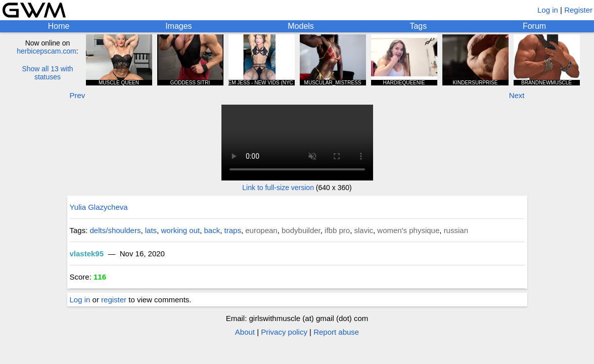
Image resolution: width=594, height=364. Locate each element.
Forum (534, 26)
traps (233, 230)
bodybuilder (301, 230)
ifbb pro (337, 230)
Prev (78, 95)
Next (517, 95)
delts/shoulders (116, 230)
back (212, 230)
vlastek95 (87, 254)
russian (456, 230)
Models (301, 26)
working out (180, 230)
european (261, 230)
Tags (418, 26)
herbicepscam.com (47, 51)
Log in (548, 10)
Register (578, 10)
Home (59, 26)
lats (151, 230)
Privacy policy (284, 332)
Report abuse (336, 332)
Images (178, 26)
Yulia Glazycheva (99, 207)
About (245, 332)
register (114, 300)
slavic (363, 230)
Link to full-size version (278, 188)
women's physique (408, 230)
